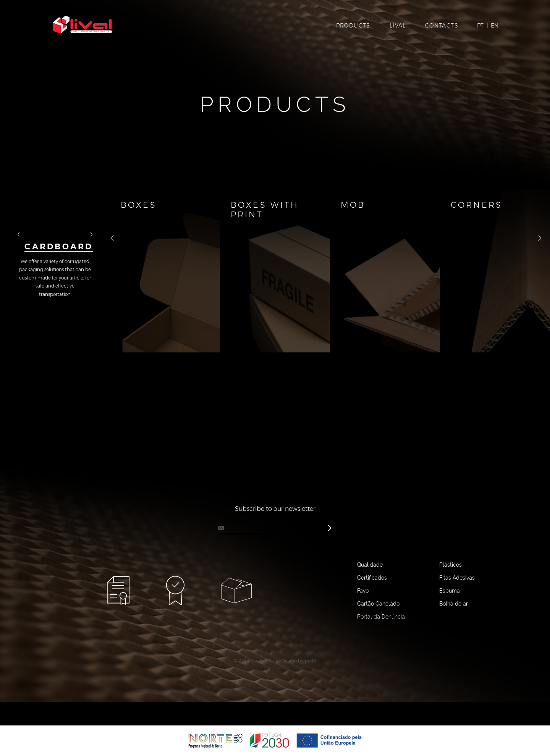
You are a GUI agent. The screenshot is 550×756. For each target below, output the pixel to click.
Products (353, 27)
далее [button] (87, 254)
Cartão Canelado (378, 658)
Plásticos (451, 619)
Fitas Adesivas (457, 632)
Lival (398, 27)
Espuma (450, 645)
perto (311, 715)
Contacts (442, 27)
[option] (55, 244)
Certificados (372, 632)
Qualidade (370, 619)
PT (480, 27)
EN (495, 27)
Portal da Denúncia (381, 671)
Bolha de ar (454, 658)
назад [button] (23, 254)
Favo (363, 645)
